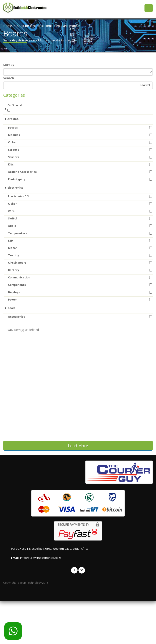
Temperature (18, 233)
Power (12, 300)
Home (8, 26)
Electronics (15, 188)
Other (12, 142)
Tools (11, 308)
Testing (14, 255)
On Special (15, 108)
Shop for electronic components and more (47, 26)
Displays (14, 292)
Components (17, 285)
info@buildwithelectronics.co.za (41, 601)
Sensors (14, 157)
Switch (13, 218)
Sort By (9, 65)
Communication (19, 277)
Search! (145, 85)
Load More (78, 446)
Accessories (17, 317)
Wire (11, 211)
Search (9, 78)
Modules (14, 135)
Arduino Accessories (22, 172)
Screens (14, 150)
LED (11, 241)
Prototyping (17, 179)
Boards (13, 128)
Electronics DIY (19, 196)
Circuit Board (17, 263)
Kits (11, 164)
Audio (12, 226)
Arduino (13, 119)
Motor (12, 248)
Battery (14, 270)
